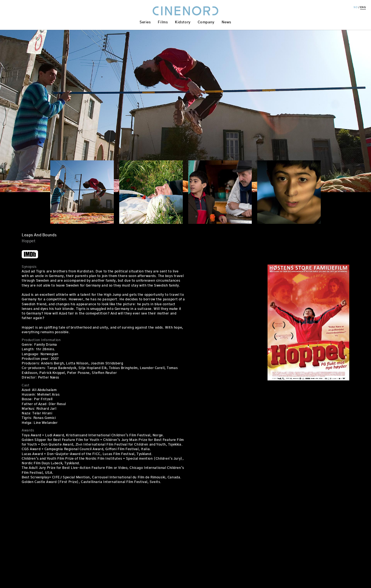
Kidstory (183, 22)
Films (163, 22)
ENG (363, 7)
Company (206, 22)
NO (356, 7)
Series (145, 22)
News (227, 22)
